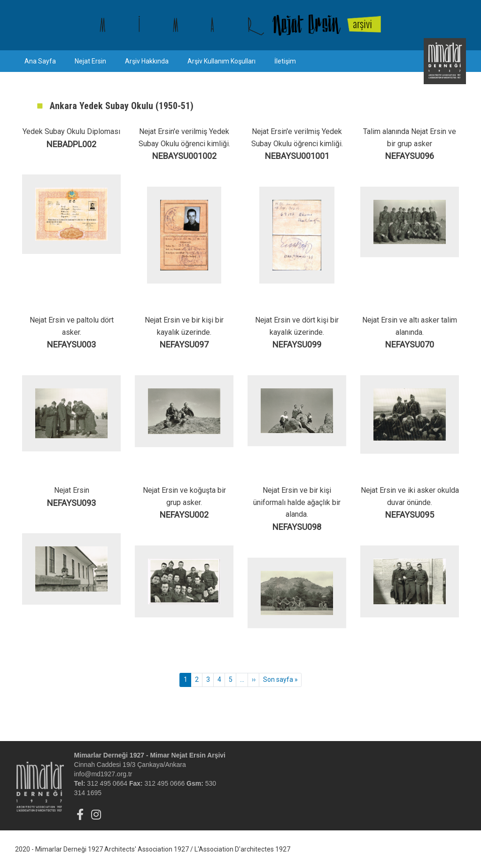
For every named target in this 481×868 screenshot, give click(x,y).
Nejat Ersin (90, 61)
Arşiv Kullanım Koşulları (221, 61)
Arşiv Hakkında (147, 61)
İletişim (285, 61)
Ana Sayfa (40, 61)
